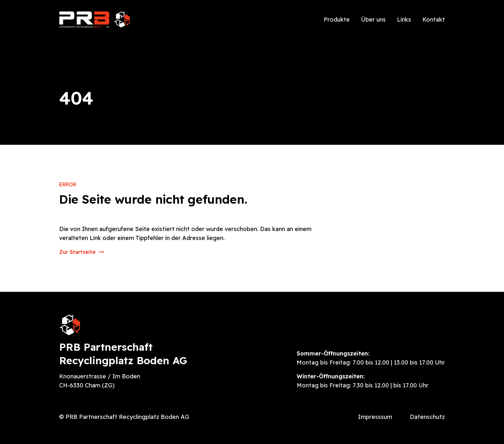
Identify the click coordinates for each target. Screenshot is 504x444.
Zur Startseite (77, 252)
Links (404, 19)
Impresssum (375, 417)
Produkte (337, 19)
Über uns (373, 19)
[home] (94, 19)
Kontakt (434, 19)
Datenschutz (427, 417)
